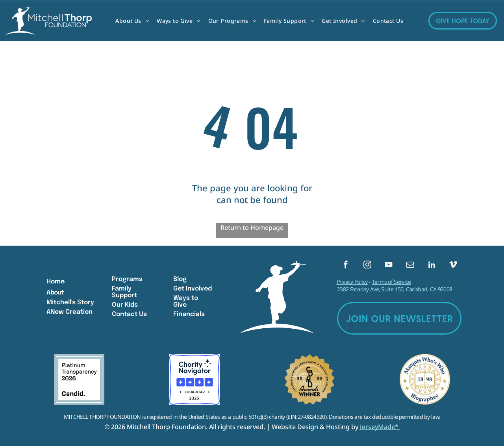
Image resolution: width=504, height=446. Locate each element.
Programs (127, 279)
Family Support (124, 292)
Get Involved (193, 289)
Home (56, 282)
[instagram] (367, 266)
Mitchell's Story (70, 303)
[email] (410, 266)
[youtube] (388, 266)
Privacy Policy (352, 282)
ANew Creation (69, 312)
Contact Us (129, 314)
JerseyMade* (380, 427)
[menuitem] (132, 21)
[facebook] (346, 266)
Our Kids (125, 305)
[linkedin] (432, 266)
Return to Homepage (252, 228)
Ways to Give (186, 302)
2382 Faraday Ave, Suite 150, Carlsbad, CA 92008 (395, 290)
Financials (189, 314)
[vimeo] (453, 266)
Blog (180, 279)
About (55, 293)
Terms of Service (392, 282)
